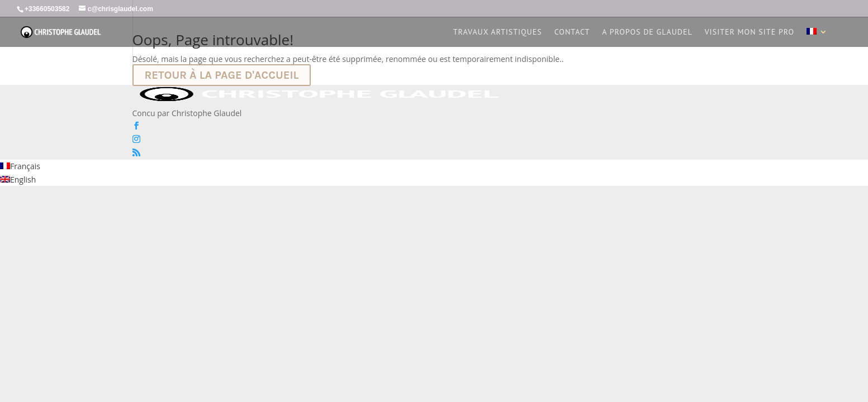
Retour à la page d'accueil (222, 75)
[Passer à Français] (20, 166)
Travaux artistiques (498, 32)
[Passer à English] (18, 180)
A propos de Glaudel (647, 32)
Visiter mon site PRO (750, 32)
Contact (572, 32)
